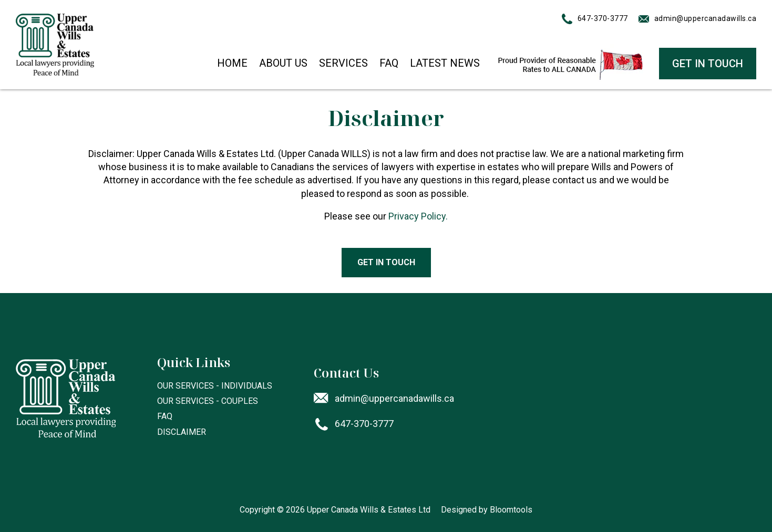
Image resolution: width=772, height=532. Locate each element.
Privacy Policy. (418, 216)
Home (232, 63)
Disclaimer (182, 432)
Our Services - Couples (208, 401)
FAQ (389, 63)
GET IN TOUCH (708, 64)
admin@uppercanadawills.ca (706, 18)
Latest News (445, 63)
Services (343, 63)
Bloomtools (511, 510)
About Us (283, 63)
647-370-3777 (603, 18)
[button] (386, 263)
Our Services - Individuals (215, 386)
